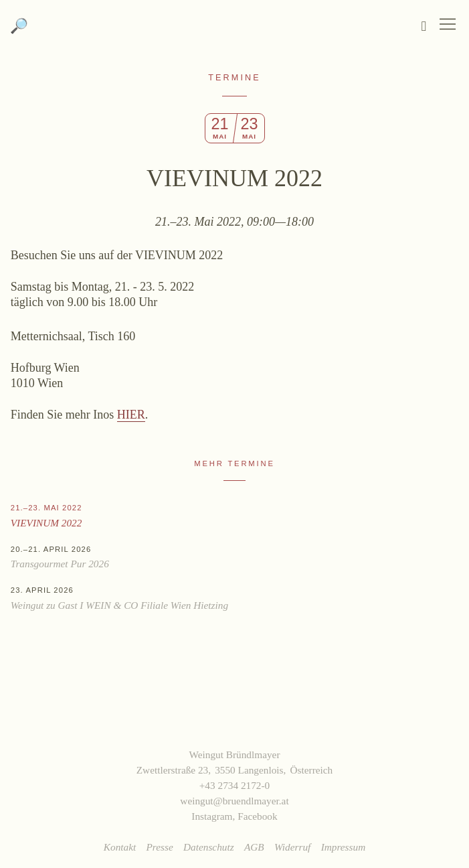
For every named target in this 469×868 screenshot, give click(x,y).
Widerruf (292, 847)
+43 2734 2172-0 (235, 785)
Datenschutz (209, 847)
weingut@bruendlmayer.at (234, 801)
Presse (160, 847)
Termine (234, 78)
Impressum (344, 847)
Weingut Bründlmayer (234, 33)
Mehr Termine (234, 463)
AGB (254, 847)
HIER (131, 415)
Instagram (212, 816)
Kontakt (120, 847)
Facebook (257, 816)
